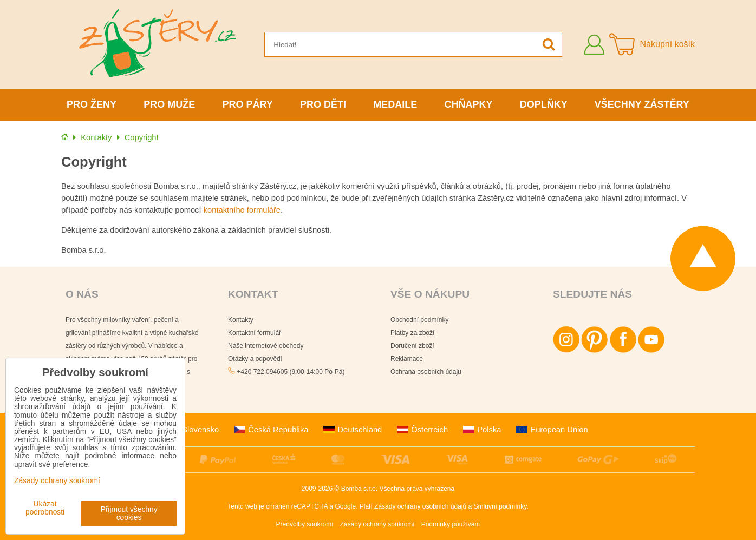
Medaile (395, 104)
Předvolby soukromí (305, 524)
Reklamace (407, 359)
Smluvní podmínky (500, 506)
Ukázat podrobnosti (45, 508)
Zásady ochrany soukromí (377, 524)
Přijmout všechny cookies (129, 513)
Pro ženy (92, 104)
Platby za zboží (412, 333)
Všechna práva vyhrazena (417, 489)
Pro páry (248, 104)
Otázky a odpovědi (255, 359)
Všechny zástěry (642, 104)
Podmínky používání (451, 524)
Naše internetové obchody (266, 346)
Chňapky (468, 104)
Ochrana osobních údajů (426, 372)
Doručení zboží (412, 346)
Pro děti (323, 104)
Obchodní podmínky (419, 320)
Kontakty (241, 320)
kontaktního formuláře (242, 210)
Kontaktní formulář (255, 333)
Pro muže (169, 104)
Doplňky (544, 104)
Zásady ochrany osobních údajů (420, 506)
